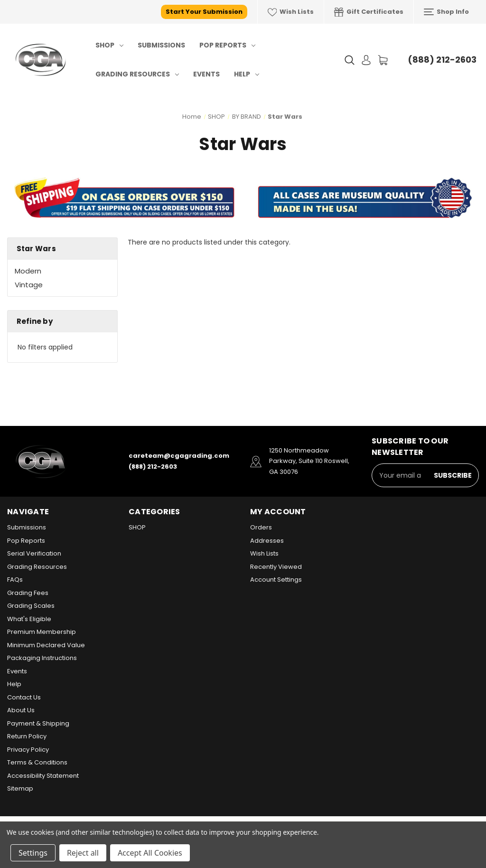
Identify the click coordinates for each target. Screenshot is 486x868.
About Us (21, 710)
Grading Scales (31, 606)
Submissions (161, 45)
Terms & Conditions (37, 762)
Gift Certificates (369, 12)
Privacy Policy (28, 750)
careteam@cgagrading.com (179, 456)
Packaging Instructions (42, 658)
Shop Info (446, 12)
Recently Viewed (276, 567)
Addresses (267, 541)
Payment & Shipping (38, 723)
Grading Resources (137, 74)
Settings (33, 853)
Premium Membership (42, 632)
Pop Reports (227, 45)
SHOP (109, 45)
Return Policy (27, 736)
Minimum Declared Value (46, 645)
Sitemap (20, 788)
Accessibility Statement (43, 776)
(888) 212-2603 (442, 60)
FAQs (15, 580)
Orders (261, 527)
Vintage (29, 285)
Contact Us (24, 697)
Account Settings (276, 580)
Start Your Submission (204, 12)
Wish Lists (291, 12)
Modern (28, 271)
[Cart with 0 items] (383, 60)
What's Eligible (29, 619)
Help (247, 74)
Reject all (83, 853)
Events (206, 74)
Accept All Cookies (150, 853)
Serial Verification (34, 553)
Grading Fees (28, 593)
